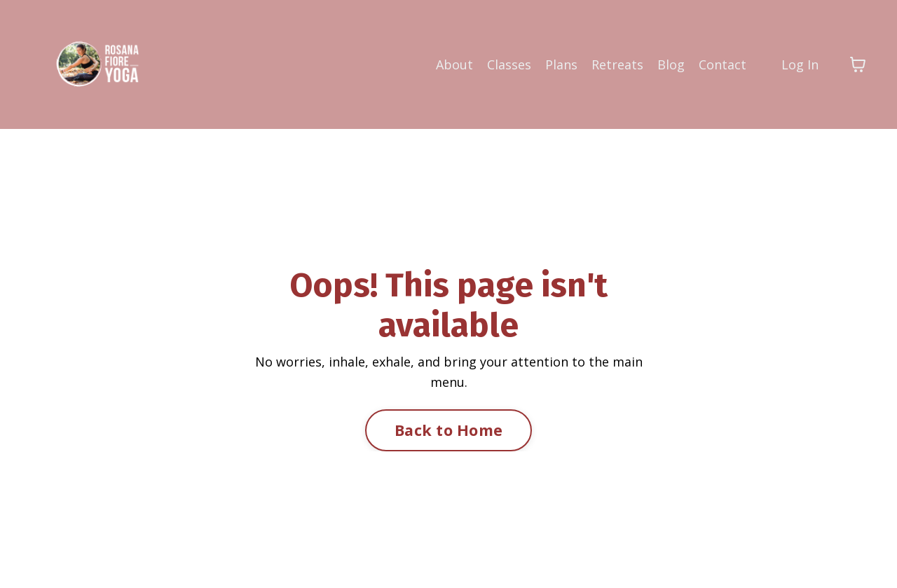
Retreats (617, 64)
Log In (800, 64)
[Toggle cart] (858, 64)
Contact (723, 64)
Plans (561, 64)
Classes (509, 64)
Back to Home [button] (448, 430)
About (454, 64)
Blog (671, 64)
